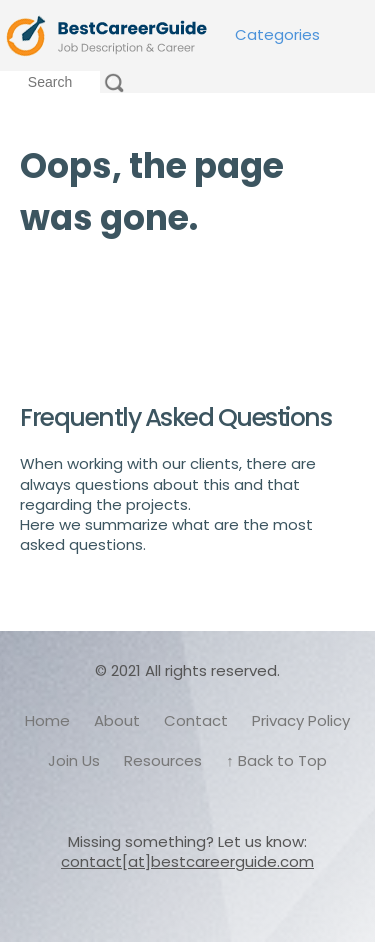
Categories (277, 34)
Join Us (74, 760)
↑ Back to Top (276, 760)
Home (47, 720)
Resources (163, 760)
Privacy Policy (301, 720)
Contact (196, 720)
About (117, 720)
